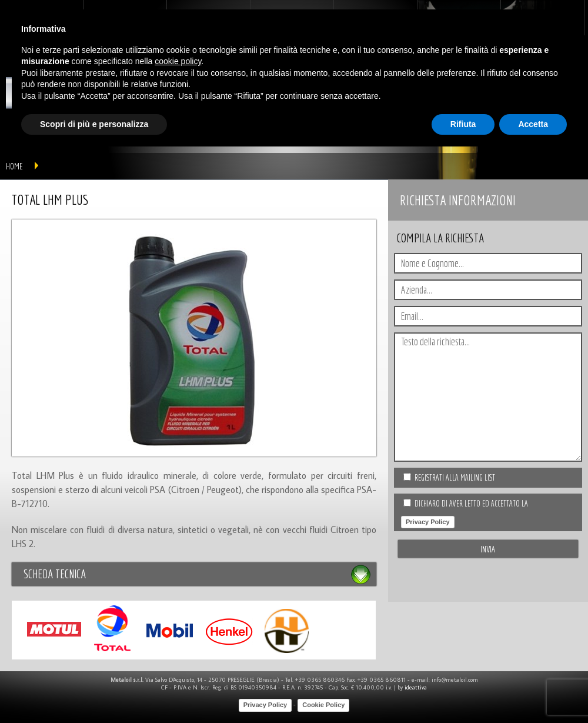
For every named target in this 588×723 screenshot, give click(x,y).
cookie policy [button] (178, 61)
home (14, 166)
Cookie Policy (323, 705)
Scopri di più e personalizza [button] (94, 124)
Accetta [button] (533, 124)
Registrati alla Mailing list (455, 478)
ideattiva (416, 687)
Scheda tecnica (55, 574)
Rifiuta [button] (463, 124)
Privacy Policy (428, 522)
